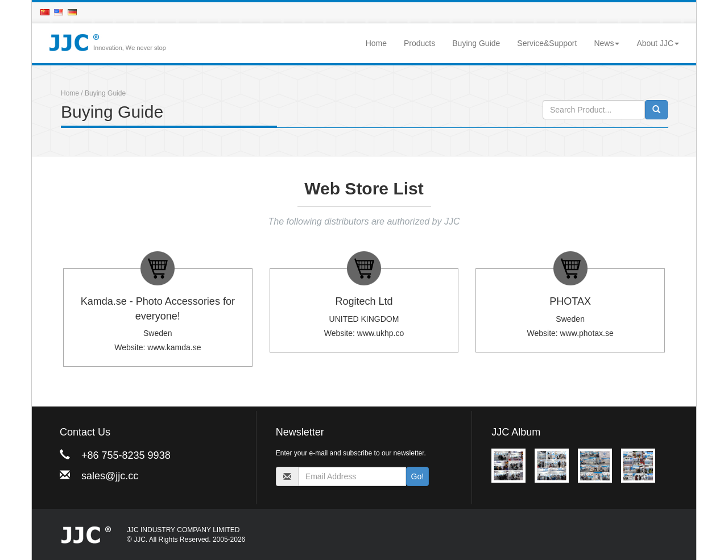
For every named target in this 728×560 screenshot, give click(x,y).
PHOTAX (570, 301)
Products (419, 43)
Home (376, 43)
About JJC (658, 43)
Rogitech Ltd (364, 301)
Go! (418, 476)
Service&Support (547, 43)
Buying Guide (476, 43)
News (607, 43)
